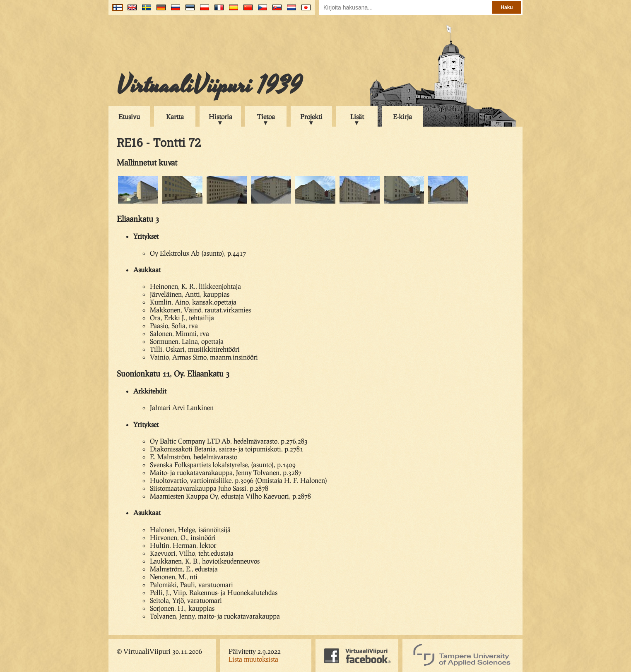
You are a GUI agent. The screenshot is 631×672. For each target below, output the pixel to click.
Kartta (175, 116)
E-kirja (402, 116)
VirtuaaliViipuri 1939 (209, 86)
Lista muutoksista (253, 659)
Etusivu (129, 116)
